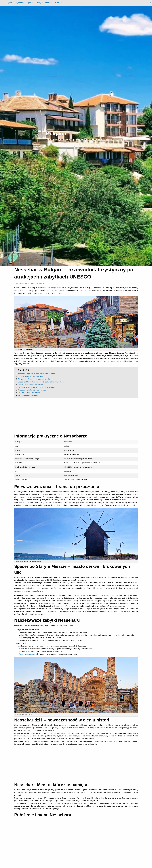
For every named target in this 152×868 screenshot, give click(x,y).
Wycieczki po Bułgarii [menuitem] (23, 3)
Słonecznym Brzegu (48, 288)
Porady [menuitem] (57, 3)
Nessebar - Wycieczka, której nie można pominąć (37, 374)
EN (150, 3)
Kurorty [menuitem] (38, 3)
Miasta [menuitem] (48, 3)
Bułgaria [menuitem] (9, 3)
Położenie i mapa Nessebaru (29, 393)
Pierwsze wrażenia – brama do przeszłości (34, 379)
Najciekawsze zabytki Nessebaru (30, 385)
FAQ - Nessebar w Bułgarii (28, 395)
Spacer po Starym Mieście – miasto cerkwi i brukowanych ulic (41, 382)
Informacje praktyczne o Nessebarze (32, 376)
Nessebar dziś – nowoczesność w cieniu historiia (36, 387)
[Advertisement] (76, 416)
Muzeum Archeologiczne (28, 654)
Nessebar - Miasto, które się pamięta (32, 390)
